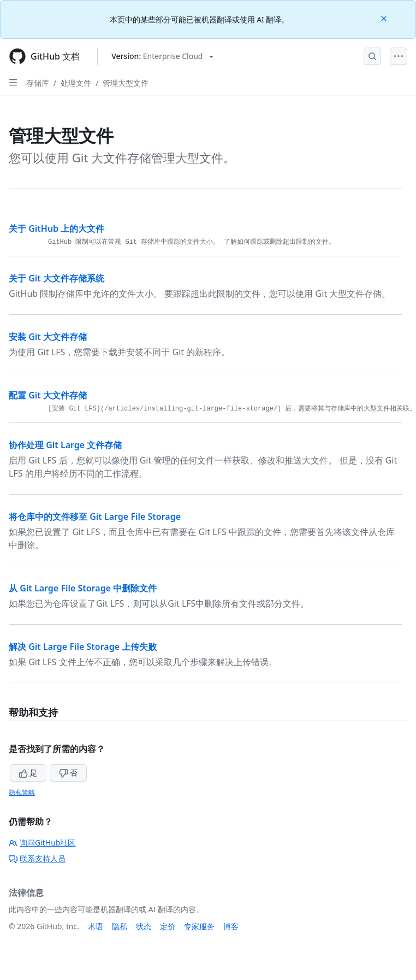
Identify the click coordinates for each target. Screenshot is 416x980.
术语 (96, 926)
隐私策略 (22, 792)
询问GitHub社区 (42, 843)
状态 (144, 926)
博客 (231, 926)
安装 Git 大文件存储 (48, 337)
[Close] (385, 18)
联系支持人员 (37, 858)
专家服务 (199, 926)
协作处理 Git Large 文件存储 (65, 445)
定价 (168, 926)
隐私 (120, 926)
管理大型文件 (126, 83)
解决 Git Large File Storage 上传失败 (83, 647)
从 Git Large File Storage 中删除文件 (83, 588)
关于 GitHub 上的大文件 (57, 228)
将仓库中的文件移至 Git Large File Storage (95, 517)
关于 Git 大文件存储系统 (57, 278)
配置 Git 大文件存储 (48, 395)
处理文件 (76, 83)
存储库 (38, 83)
